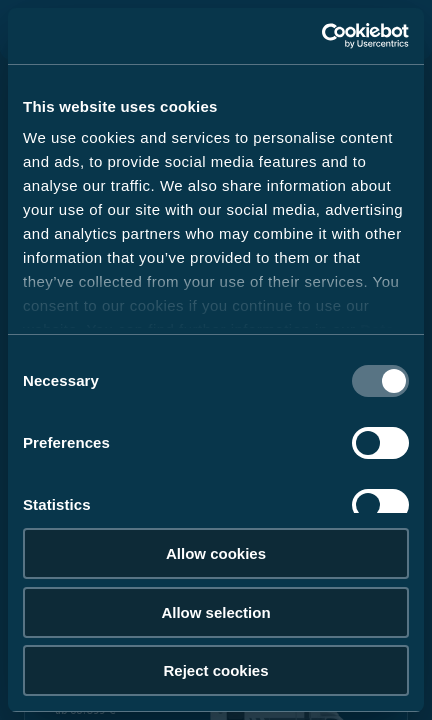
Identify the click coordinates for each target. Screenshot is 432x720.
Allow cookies (216, 553)
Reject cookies (215, 670)
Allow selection (215, 612)
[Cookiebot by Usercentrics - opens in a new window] (321, 36)
